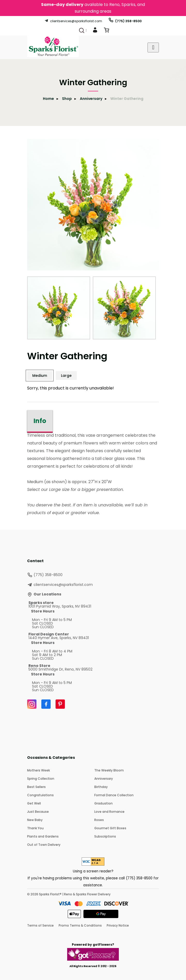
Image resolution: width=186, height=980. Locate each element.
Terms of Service (40, 925)
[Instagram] (32, 704)
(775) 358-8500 (125, 21)
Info (40, 421)
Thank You (35, 828)
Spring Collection (41, 779)
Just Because (38, 812)
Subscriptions (105, 836)
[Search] (82, 30)
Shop (67, 99)
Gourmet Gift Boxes (110, 828)
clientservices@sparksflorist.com (73, 21)
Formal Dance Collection (114, 795)
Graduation (103, 803)
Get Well (34, 803)
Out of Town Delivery (44, 845)
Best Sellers (36, 787)
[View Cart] (106, 31)
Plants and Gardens (43, 836)
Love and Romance (109, 812)
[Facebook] (46, 704)
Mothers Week (38, 770)
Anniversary (91, 99)
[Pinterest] (60, 704)
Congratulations (40, 795)
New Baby (35, 820)
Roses (99, 820)
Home (48, 99)
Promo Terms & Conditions (80, 925)
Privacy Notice (118, 925)
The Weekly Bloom (109, 770)
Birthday (101, 787)
